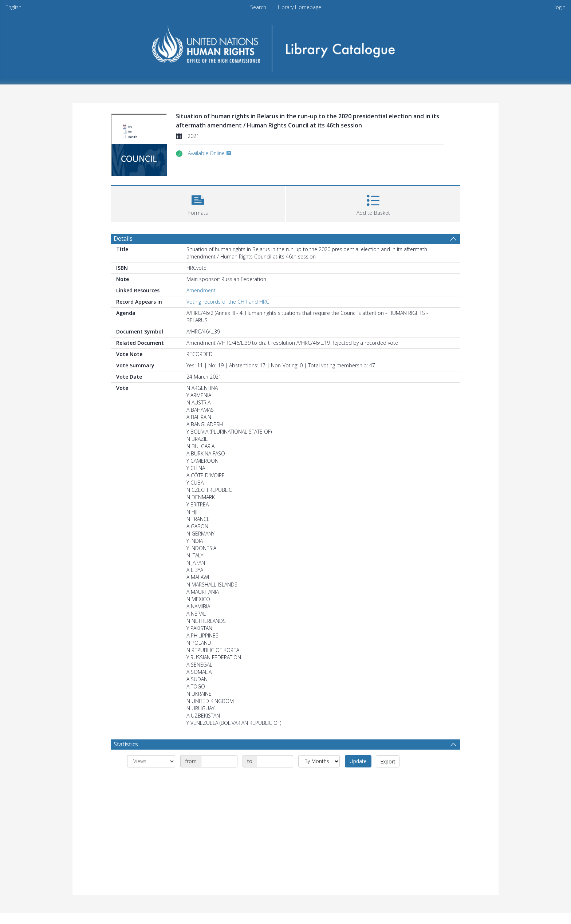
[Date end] (275, 761)
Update (358, 761)
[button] (198, 203)
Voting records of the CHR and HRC (228, 302)
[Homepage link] (286, 46)
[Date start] (219, 761)
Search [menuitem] (258, 7)
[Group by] (151, 761)
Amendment (201, 290)
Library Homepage (300, 7)
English (13, 7)
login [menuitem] (560, 7)
